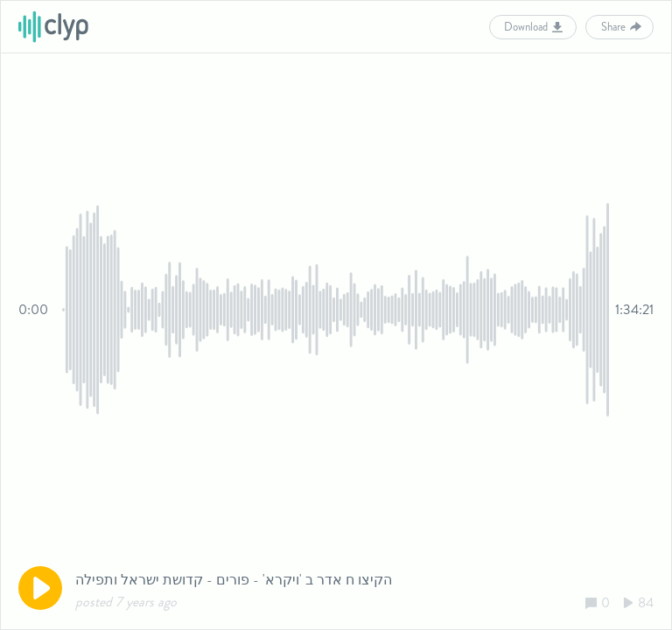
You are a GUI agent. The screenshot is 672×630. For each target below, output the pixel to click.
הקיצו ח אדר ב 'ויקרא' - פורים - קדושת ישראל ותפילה (234, 580)
